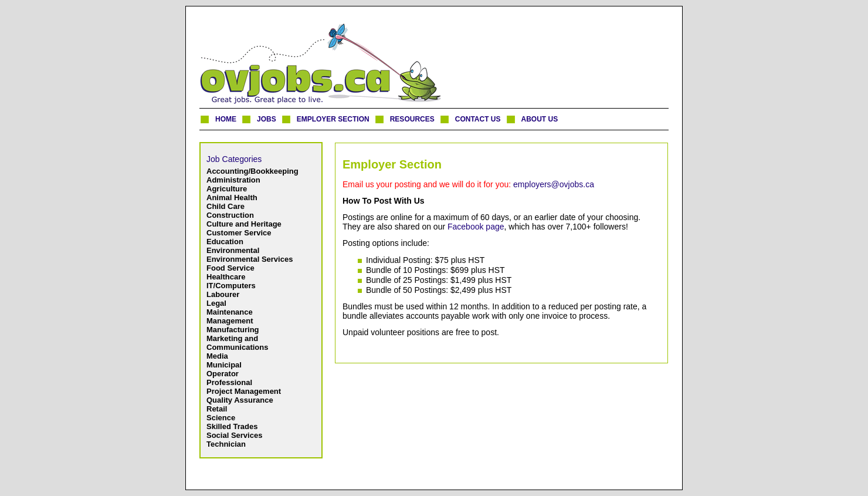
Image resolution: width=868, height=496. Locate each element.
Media (217, 356)
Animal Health (232, 198)
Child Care (226, 206)
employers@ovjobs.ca (554, 184)
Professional (229, 382)
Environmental (233, 250)
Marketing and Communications (237, 343)
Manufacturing (233, 330)
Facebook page (476, 227)
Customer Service (239, 233)
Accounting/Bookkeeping (252, 171)
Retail (217, 409)
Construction (230, 215)
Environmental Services (250, 259)
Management (230, 321)
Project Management (244, 391)
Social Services (234, 435)
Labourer (223, 294)
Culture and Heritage (244, 224)
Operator (223, 374)
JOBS (267, 119)
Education (225, 242)
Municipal (224, 365)
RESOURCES (412, 119)
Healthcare (226, 277)
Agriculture (227, 189)
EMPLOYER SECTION (333, 119)
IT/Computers (231, 286)
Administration (233, 180)
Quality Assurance (240, 400)
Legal (216, 303)
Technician (226, 444)
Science (221, 418)
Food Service (230, 268)
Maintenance (230, 312)
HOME (226, 119)
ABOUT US (540, 119)
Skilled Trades (232, 426)
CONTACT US (478, 119)
